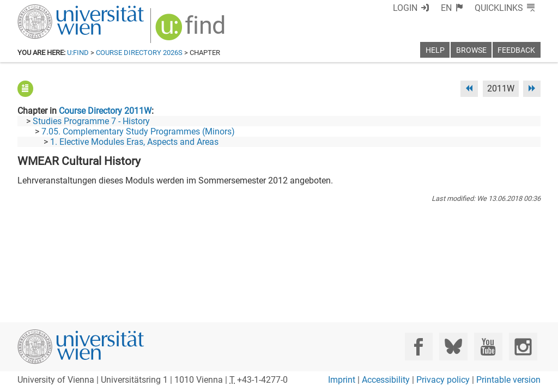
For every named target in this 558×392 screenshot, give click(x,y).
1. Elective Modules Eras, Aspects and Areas (134, 142)
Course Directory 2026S (139, 53)
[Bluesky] (453, 347)
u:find (78, 53)
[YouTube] (488, 347)
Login (405, 8)
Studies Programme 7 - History (91, 121)
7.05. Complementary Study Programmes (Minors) (138, 131)
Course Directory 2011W (105, 111)
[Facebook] (419, 347)
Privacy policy (443, 380)
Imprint (342, 380)
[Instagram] (523, 347)
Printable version (508, 380)
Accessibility (386, 380)
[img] (192, 31)
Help (435, 50)
